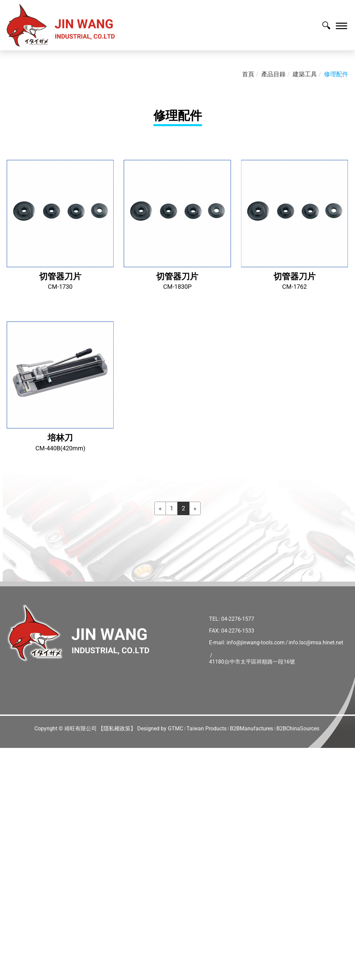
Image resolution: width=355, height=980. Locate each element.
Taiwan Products (206, 729)
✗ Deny (10, 778)
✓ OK (216, 975)
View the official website (68, 839)
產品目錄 (273, 74)
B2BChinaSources (298, 729)
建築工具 (305, 74)
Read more (17, 839)
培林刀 (60, 438)
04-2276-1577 (238, 619)
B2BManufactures (252, 729)
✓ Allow (11, 769)
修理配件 (336, 74)
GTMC (175, 729)
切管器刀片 (60, 276)
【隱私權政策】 (117, 729)
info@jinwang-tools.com (256, 642)
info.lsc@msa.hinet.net (316, 642)
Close (8, 752)
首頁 (248, 74)
